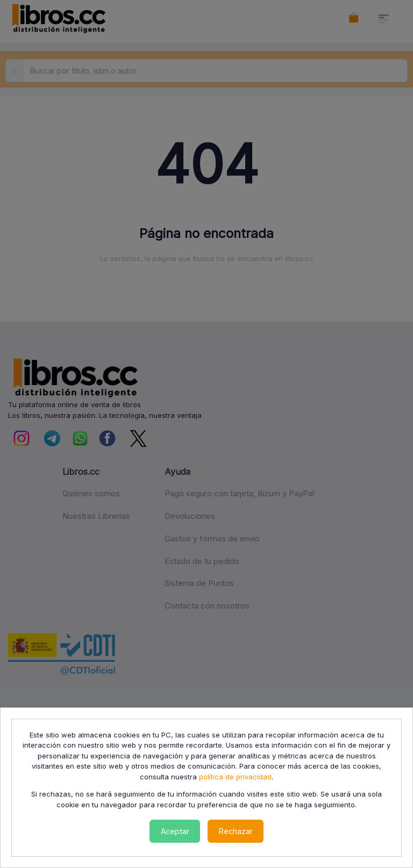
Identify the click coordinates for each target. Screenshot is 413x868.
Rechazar (236, 831)
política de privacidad (235, 777)
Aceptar (175, 831)
